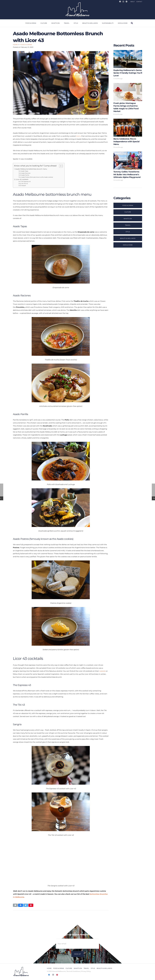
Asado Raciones (26, 173)
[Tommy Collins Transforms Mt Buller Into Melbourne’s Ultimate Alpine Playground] (128, 167)
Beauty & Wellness (128, 238)
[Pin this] (31, 905)
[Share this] (21, 905)
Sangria (24, 185)
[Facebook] (120, 2)
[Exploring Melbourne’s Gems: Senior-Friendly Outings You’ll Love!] (128, 65)
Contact (139, 2)
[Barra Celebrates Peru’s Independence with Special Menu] (128, 134)
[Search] (132, 23)
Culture (128, 212)
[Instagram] (123, 2)
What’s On (128, 219)
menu (78, 136)
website (102, 671)
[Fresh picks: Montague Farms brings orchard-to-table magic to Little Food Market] (128, 100)
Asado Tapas (25, 171)
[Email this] (15, 905)
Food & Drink (128, 205)
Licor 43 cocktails (22, 179)
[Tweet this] (26, 905)
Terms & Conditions (73, 971)
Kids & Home (128, 245)
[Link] (77, 10)
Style (128, 232)
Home (49, 968)
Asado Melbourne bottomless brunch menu (31, 169)
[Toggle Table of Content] (60, 166)
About (133, 2)
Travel (128, 225)
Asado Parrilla (25, 175)
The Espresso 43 (26, 182)
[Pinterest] (126, 2)
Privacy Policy (86, 971)
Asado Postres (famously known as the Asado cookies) (37, 177)
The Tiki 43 (25, 184)
